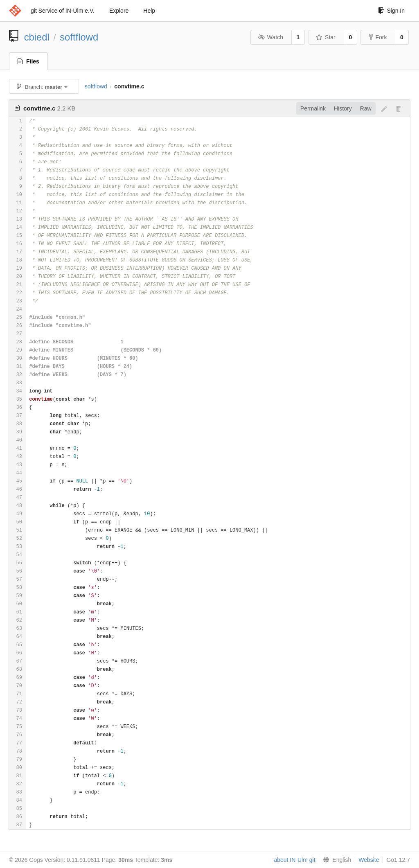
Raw (366, 108)
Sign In (391, 11)
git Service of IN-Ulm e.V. (63, 11)
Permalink (313, 108)
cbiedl (37, 37)
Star (326, 37)
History (343, 108)
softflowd (79, 37)
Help (149, 11)
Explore (119, 11)
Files (28, 61)
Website (369, 860)
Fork (378, 37)
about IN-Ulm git (294, 860)
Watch (270, 37)
